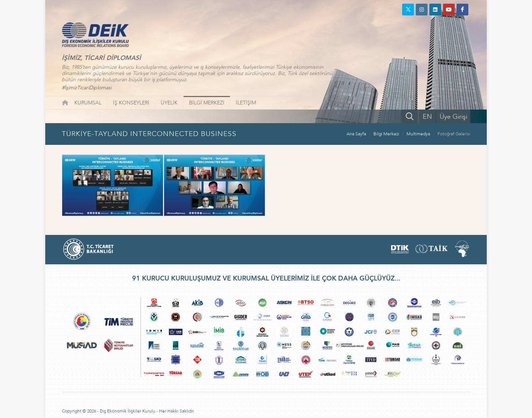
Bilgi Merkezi (386, 134)
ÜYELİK (169, 103)
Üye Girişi (453, 117)
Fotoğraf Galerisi (454, 134)
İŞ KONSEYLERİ (131, 103)
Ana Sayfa (356, 134)
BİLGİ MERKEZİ (207, 103)
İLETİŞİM (246, 103)
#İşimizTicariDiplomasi (87, 88)
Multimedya (418, 134)
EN (427, 117)
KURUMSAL (88, 103)
